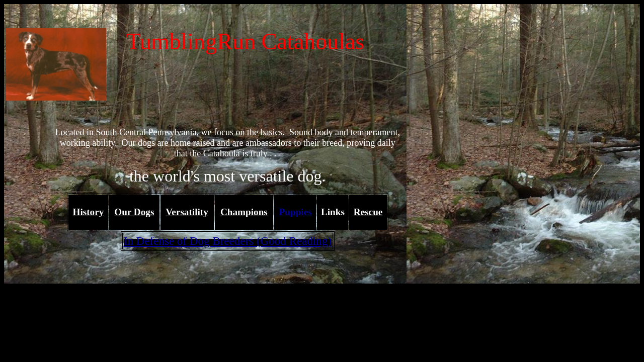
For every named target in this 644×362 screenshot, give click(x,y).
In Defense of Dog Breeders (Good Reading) (228, 241)
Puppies (295, 212)
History (89, 212)
